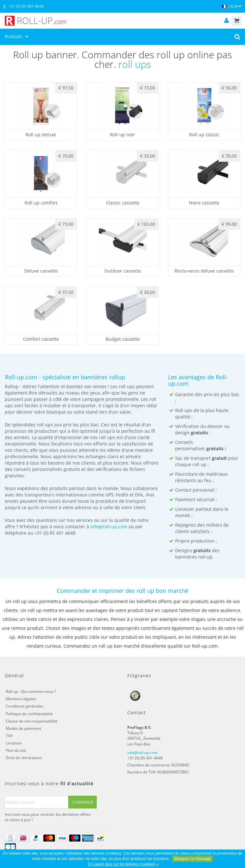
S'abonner (82, 802)
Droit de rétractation (24, 758)
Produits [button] (17, 36)
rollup (117, 377)
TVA (9, 736)
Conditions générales (25, 706)
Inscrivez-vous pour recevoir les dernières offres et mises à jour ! (48, 817)
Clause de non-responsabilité (32, 721)
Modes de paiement (23, 728)
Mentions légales (21, 699)
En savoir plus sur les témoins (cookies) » (123, 864)
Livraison (14, 743)
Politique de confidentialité (29, 714)
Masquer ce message (193, 859)
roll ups (135, 64)
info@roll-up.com (109, 526)
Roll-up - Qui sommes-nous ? (31, 691)
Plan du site (16, 750)
